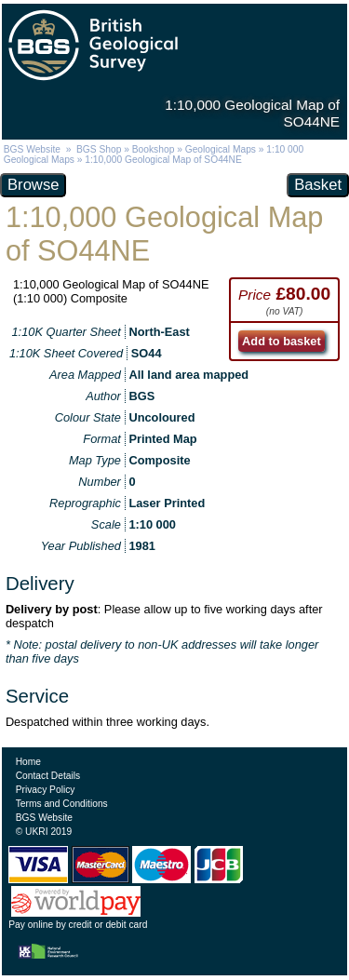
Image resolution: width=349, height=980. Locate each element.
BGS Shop (99, 149)
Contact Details (48, 776)
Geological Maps (221, 149)
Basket (318, 185)
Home (28, 762)
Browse (33, 185)
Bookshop (154, 149)
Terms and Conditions (62, 804)
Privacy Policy (46, 790)
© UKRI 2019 (44, 832)
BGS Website (32, 149)
